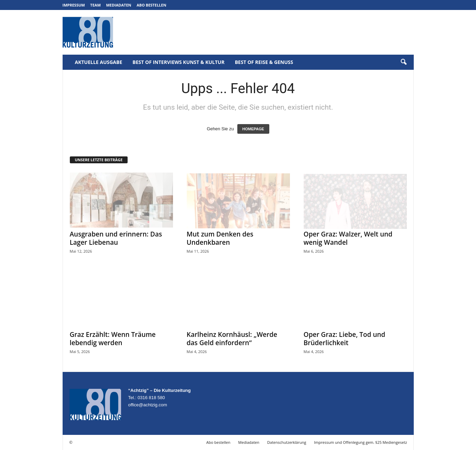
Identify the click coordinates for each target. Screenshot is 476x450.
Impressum (74, 5)
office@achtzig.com (148, 405)
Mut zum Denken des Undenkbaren (220, 238)
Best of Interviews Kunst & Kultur (178, 62)
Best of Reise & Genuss (264, 62)
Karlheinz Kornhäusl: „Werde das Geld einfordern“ (232, 339)
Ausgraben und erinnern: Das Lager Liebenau (116, 238)
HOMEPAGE (253, 129)
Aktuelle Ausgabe (99, 62)
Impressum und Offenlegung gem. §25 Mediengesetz (360, 442)
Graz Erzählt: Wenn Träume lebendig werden (113, 339)
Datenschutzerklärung (287, 442)
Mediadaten (118, 5)
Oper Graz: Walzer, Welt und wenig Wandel (348, 238)
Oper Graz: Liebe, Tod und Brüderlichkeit (345, 339)
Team (95, 5)
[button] (403, 62)
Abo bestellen (151, 5)
